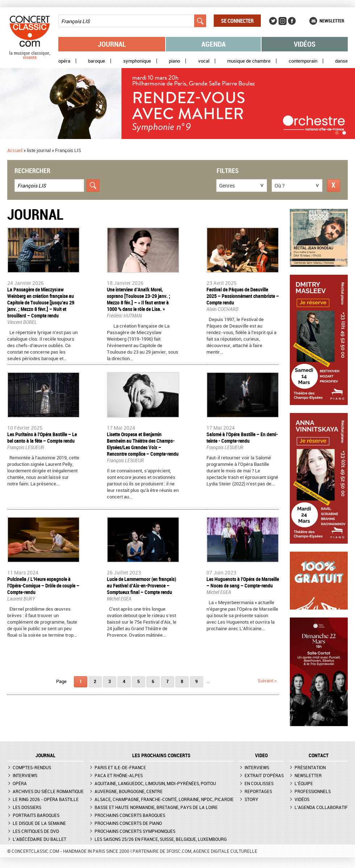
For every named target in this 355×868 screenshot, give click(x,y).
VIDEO (261, 755)
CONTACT (319, 755)
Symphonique (137, 61)
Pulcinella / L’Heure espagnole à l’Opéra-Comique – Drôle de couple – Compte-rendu (43, 585)
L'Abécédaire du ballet (39, 839)
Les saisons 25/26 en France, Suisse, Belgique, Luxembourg (161, 839)
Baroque (97, 61)
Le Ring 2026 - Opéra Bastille (46, 799)
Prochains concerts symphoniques (135, 831)
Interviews (25, 775)
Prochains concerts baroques (130, 815)
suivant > (267, 681)
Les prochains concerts (161, 755)
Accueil (15, 150)
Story (251, 799)
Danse (341, 61)
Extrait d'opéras (264, 775)
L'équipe (304, 783)
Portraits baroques (36, 815)
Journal (112, 44)
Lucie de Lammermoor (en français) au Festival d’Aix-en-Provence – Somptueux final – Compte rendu (141, 585)
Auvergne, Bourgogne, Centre (129, 791)
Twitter (273, 21)
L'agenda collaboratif (321, 807)
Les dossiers (27, 807)
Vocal (204, 61)
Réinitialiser (334, 186)
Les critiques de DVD (36, 831)
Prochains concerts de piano (128, 823)
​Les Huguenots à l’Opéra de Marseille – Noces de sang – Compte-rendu (243, 582)
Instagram (283, 21)
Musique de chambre (249, 61)
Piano (174, 61)
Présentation (310, 767)
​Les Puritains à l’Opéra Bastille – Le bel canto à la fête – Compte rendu (42, 437)
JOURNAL (45, 755)
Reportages (258, 791)
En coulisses (259, 783)
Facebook (292, 21)
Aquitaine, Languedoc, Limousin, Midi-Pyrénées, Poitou (155, 783)
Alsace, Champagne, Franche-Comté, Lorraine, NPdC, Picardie (164, 799)
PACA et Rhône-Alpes (119, 775)
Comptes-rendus (32, 767)
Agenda (214, 44)
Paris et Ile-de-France (120, 767)
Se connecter (237, 21)
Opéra (64, 61)
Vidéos (305, 44)
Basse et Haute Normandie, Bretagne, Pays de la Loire (156, 807)
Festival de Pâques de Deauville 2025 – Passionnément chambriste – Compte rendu (243, 296)
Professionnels (313, 791)
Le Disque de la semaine (39, 823)
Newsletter (332, 21)
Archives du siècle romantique (48, 791)
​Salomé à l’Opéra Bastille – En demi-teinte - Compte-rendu (242, 437)
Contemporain (303, 61)
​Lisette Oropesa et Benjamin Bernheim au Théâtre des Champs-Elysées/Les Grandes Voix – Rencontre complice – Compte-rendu (143, 444)
